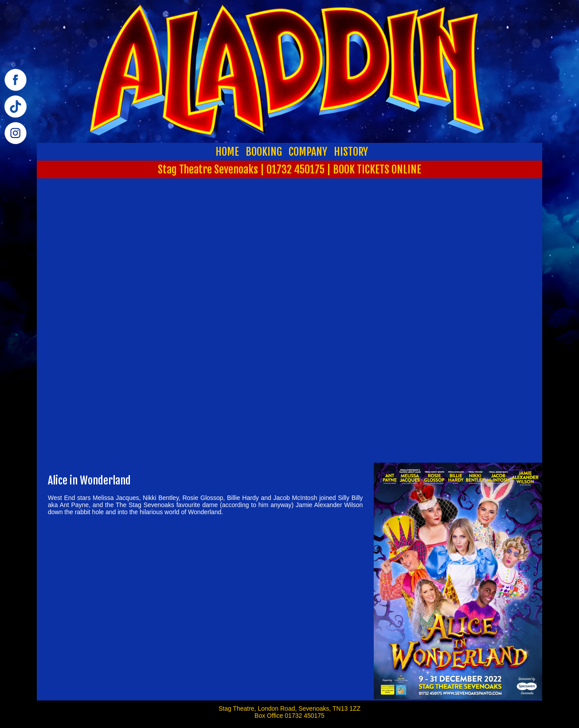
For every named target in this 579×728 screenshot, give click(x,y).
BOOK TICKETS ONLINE (377, 169)
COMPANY (308, 152)
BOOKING (264, 152)
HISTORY (351, 152)
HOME (227, 152)
